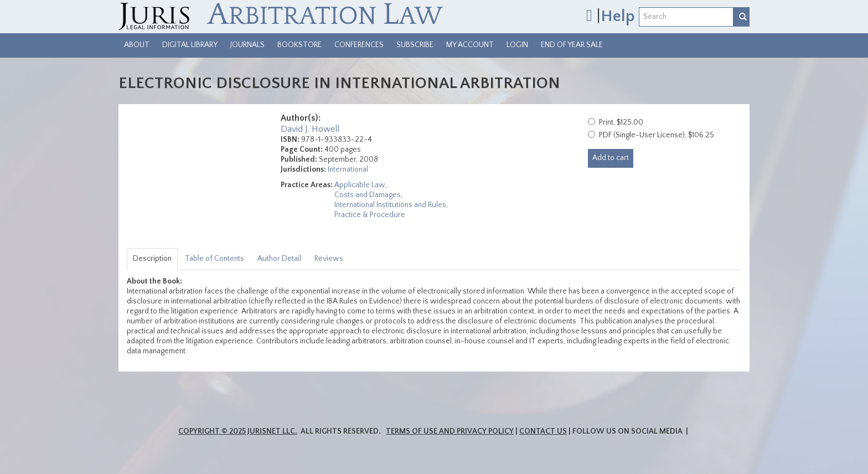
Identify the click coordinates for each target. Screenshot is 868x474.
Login (517, 45)
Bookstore (299, 45)
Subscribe (415, 45)
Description (152, 259)
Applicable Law (360, 185)
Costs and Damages (368, 195)
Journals (247, 45)
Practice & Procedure (370, 215)
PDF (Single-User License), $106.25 (657, 135)
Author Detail (279, 259)
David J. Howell (310, 129)
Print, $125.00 (621, 122)
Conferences (359, 45)
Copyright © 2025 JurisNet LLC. (238, 431)
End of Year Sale (572, 45)
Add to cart (611, 158)
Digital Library (190, 45)
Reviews (329, 259)
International (348, 169)
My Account (470, 45)
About (137, 45)
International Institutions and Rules (390, 205)
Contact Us (543, 431)
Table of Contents (215, 259)
